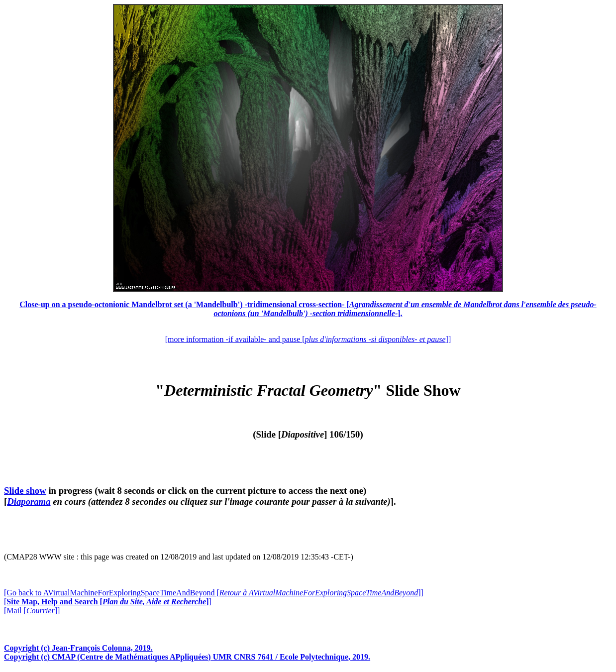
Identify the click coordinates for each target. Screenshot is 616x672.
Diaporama (29, 502)
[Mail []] (32, 611)
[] (108, 602)
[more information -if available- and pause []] (308, 339)
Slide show (25, 491)
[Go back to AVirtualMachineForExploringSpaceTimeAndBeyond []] (214, 593)
